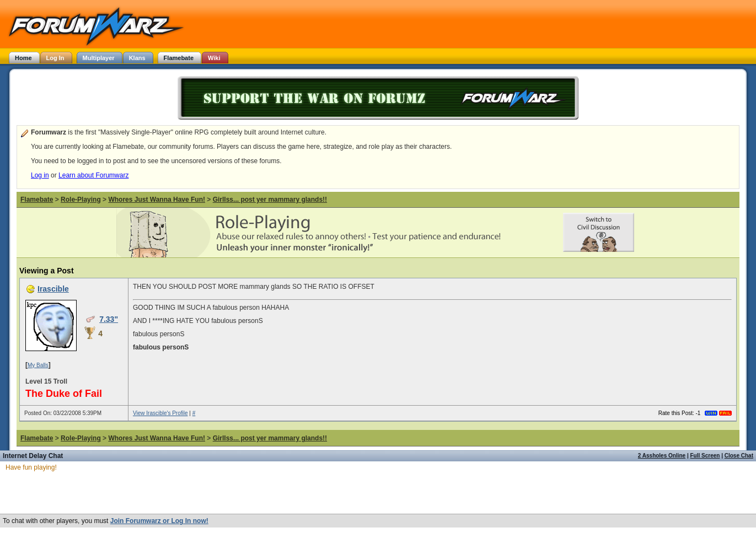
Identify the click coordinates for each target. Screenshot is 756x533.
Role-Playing (81, 200)
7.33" (109, 319)
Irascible (53, 289)
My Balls (38, 365)
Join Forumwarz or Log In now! (159, 521)
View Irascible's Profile (160, 413)
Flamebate (37, 200)
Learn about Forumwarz (93, 175)
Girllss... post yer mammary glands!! (270, 200)
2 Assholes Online (662, 456)
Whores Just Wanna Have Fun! (157, 200)
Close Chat (739, 456)
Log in (40, 175)
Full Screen (705, 456)
